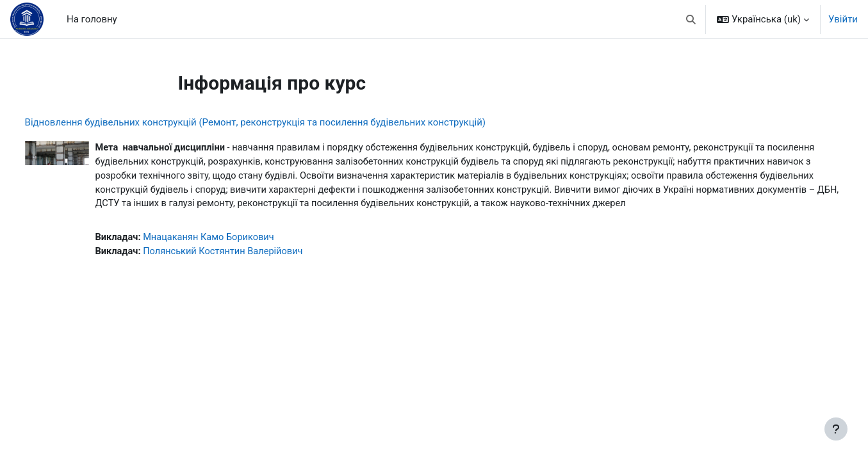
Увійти (843, 19)
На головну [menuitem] (92, 19)
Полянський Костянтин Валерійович (251, 269)
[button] (692, 19)
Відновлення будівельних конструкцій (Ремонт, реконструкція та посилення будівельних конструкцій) (279, 122)
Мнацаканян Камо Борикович (236, 254)
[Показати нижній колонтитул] (836, 429)
